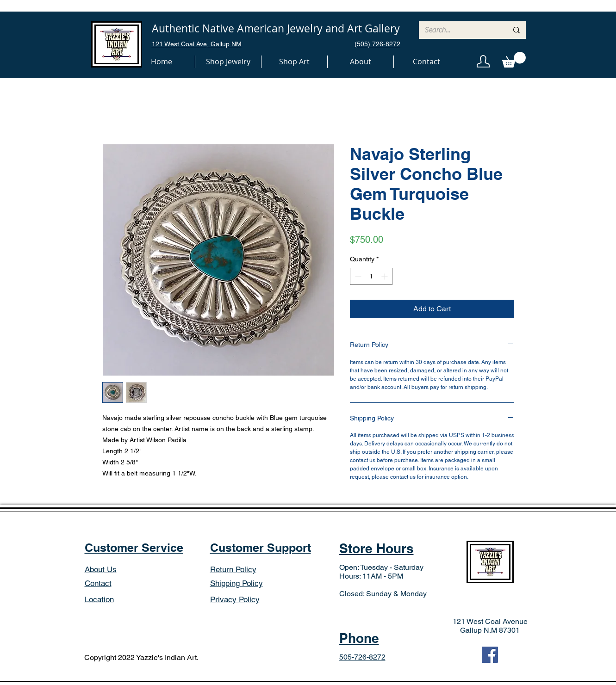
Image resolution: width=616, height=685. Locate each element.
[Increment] (385, 276)
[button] (228, 62)
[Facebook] (490, 655)
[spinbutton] (371, 276)
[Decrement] (357, 276)
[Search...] (459, 30)
